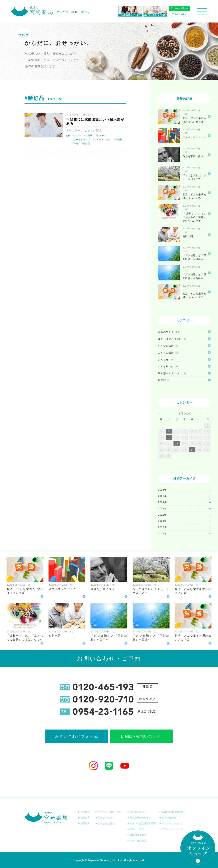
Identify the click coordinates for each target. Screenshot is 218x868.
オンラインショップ (171, 823)
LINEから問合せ (179, 8)
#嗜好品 (86, 144)
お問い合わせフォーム (77, 736)
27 (192, 450)
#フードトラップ (81, 140)
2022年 (163, 515)
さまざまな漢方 (105, 823)
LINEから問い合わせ (141, 736)
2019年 (163, 533)
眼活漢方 (84, 818)
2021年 (163, 521)
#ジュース (101, 136)
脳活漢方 (84, 823)
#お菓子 (88, 136)
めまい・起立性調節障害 (142, 823)
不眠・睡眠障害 (137, 841)
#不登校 (118, 140)
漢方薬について (137, 812)
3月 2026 (184, 413)
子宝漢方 (84, 812)
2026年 (163, 490)
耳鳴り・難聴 (136, 829)
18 (177, 443)
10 (169, 437)
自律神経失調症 (137, 835)
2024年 (163, 502)
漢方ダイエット (105, 818)
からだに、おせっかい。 (110, 812)
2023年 (163, 508)
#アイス (77, 136)
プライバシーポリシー (172, 829)
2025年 (163, 496)
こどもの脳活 (93, 130)
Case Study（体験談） (172, 812)
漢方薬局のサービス (139, 818)
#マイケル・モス (102, 140)
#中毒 (75, 144)
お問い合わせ (179, 14)
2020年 (163, 527)
